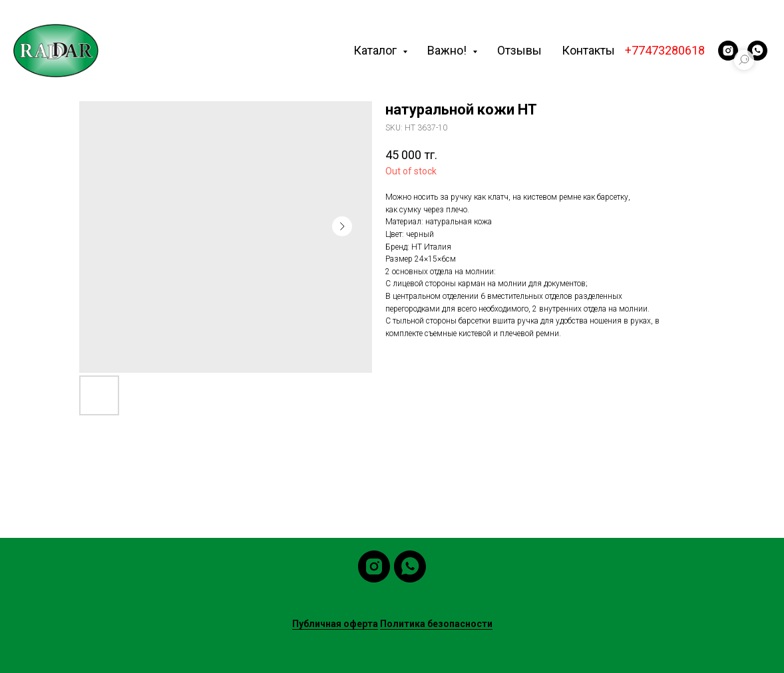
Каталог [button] (376, 50)
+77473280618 (665, 50)
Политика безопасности (436, 624)
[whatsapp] (757, 51)
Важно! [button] (448, 50)
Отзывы (519, 50)
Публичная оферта (335, 624)
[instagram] (728, 51)
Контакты (588, 50)
